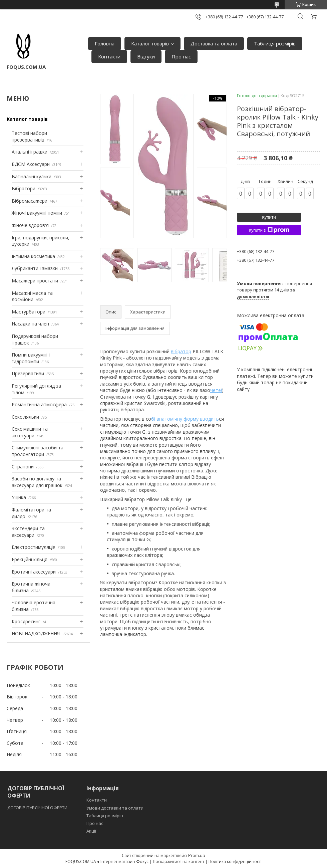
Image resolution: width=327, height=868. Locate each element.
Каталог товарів (150, 43)
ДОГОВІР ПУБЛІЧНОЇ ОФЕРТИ (38, 808)
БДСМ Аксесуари (31, 164)
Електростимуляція (34, 547)
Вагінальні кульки (32, 176)
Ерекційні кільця (30, 559)
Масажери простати (35, 281)
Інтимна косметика (33, 256)
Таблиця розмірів (275, 43)
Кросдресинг (26, 621)
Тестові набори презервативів (29, 136)
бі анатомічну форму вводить (185, 419)
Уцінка (19, 497)
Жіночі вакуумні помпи (37, 213)
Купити (269, 217)
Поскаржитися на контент (179, 861)
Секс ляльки (25, 417)
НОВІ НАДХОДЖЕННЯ (36, 633)
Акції (91, 831)
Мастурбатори (29, 312)
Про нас (181, 56)
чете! (216, 390)
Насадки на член (30, 324)
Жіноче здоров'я (30, 225)
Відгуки (146, 56)
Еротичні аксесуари (34, 572)
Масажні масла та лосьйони (32, 296)
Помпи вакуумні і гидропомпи (31, 358)
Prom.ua (197, 855)
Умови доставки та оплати (115, 808)
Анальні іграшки (30, 152)
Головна (105, 43)
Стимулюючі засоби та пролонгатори (38, 451)
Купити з (269, 230)
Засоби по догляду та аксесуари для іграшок (37, 482)
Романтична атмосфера (39, 404)
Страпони (23, 467)
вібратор (181, 351)
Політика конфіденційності (235, 861)
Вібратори (24, 188)
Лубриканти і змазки (35, 268)
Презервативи (28, 373)
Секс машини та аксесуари (30, 432)
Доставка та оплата (214, 43)
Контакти (109, 56)
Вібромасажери (30, 201)
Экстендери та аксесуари (28, 532)
